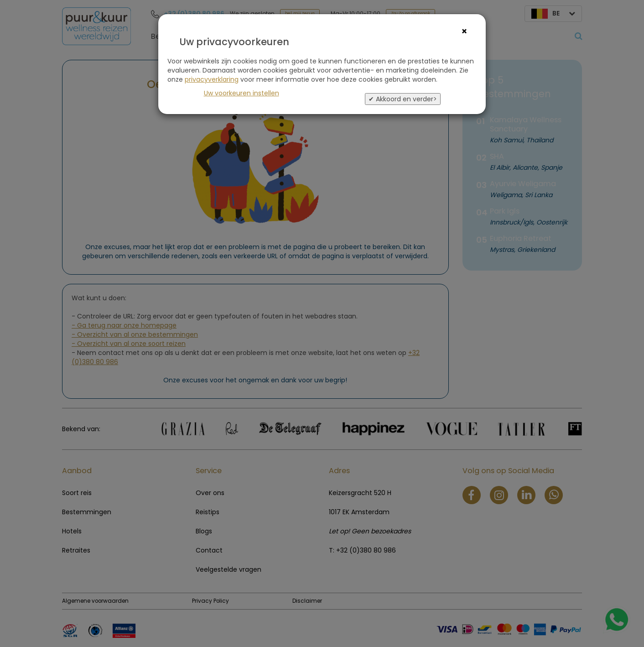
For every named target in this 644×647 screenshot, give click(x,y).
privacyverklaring (212, 79)
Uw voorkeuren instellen (241, 93)
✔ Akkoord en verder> (403, 99)
